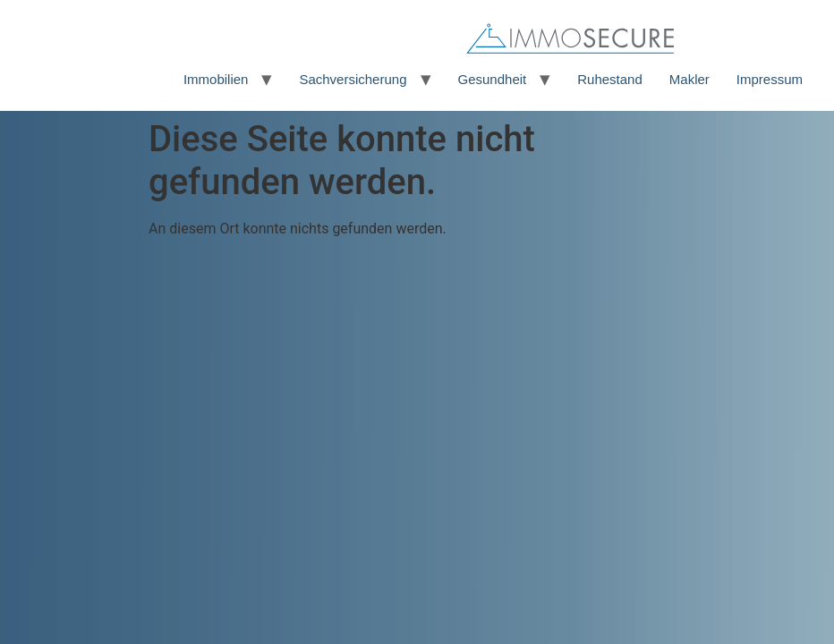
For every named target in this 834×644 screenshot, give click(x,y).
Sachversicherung (353, 79)
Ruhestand (610, 79)
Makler (689, 79)
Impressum (770, 79)
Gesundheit (493, 79)
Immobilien (216, 79)
